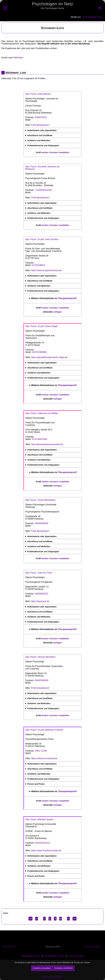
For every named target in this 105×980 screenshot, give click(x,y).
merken (45, 152)
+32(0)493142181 (44, 190)
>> (75, 919)
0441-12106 (41, 751)
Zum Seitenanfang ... (93, 947)
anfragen (58, 312)
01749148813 (38, 265)
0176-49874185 (40, 439)
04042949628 (42, 680)
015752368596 (39, 352)
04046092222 (42, 594)
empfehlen (64, 152)
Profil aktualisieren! (40, 125)
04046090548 (42, 523)
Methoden (18, 58)
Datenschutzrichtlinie (52, 977)
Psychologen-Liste (93, 17)
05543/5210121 (43, 843)
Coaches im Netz (76, 956)
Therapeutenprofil (67, 298)
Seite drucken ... (10, 947)
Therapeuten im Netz (30, 956)
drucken (54, 152)
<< (31, 919)
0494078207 (41, 117)
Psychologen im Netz (54, 956)
